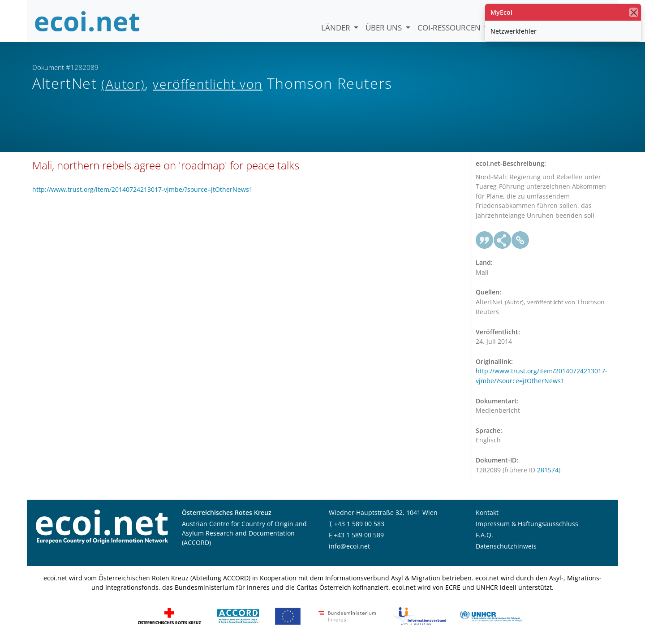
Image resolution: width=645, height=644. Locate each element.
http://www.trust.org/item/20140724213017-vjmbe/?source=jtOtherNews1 (142, 189)
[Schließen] (634, 12)
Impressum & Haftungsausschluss (527, 524)
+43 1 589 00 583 (359, 524)
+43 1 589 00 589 (359, 535)
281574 (548, 470)
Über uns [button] (385, 28)
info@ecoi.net (349, 546)
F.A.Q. (484, 535)
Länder (337, 28)
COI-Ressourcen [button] (450, 28)
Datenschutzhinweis (506, 546)
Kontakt (487, 512)
